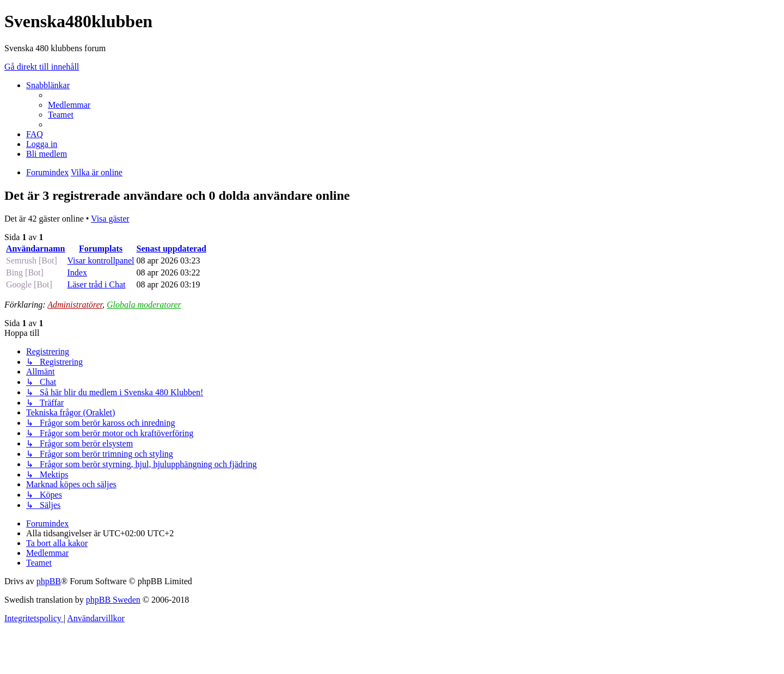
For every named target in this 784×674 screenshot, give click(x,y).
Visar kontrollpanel (100, 261)
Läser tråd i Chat (96, 284)
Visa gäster (110, 219)
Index (77, 272)
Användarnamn (35, 249)
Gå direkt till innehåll (42, 67)
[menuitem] (69, 105)
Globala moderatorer (144, 305)
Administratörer (75, 305)
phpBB (49, 581)
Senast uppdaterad (171, 249)
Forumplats (101, 249)
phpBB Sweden (113, 600)
